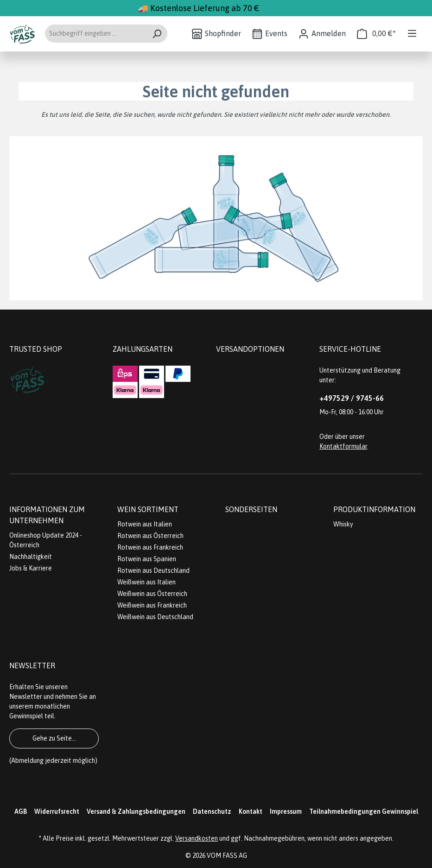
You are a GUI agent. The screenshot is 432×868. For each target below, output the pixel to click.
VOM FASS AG (227, 855)
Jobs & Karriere (31, 568)
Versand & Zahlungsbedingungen (136, 811)
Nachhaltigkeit (31, 557)
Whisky (343, 524)
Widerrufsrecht (57, 811)
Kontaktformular (343, 446)
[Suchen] (157, 34)
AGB (21, 811)
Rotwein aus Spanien (147, 559)
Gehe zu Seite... (54, 738)
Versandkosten (197, 838)
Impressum (286, 811)
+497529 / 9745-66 (352, 398)
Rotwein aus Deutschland (153, 570)
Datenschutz (212, 811)
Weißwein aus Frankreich (152, 605)
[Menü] (412, 33)
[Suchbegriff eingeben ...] (95, 34)
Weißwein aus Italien (146, 582)
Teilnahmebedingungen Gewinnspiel (364, 811)
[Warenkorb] (376, 34)
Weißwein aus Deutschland (155, 617)
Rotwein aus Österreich (150, 536)
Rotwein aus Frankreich (150, 547)
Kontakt (251, 811)
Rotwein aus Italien (145, 524)
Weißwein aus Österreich (152, 594)
